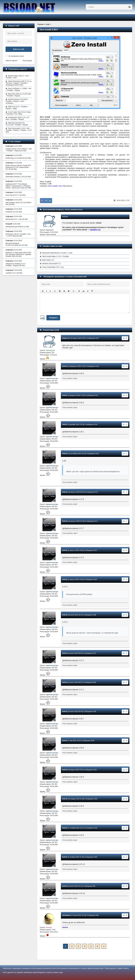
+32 (46, 201)
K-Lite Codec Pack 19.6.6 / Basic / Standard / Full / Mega (18, 113)
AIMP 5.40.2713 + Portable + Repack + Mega (17, 108)
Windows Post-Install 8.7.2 (51, 264)
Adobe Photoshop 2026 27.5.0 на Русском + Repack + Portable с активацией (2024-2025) (19, 83)
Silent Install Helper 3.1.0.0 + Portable (56, 256)
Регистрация (27, 61)
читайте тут (95, 230)
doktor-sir (66, 338)
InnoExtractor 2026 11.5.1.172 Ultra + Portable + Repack (17, 118)
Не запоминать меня (16, 56)
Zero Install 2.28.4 (55, 186)
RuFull (65, 366)
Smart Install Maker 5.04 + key (53, 267)
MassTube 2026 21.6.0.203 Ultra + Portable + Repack (18, 95)
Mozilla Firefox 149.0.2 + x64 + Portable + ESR (18, 77)
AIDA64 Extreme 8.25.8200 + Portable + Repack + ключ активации (17, 101)
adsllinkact (66, 915)
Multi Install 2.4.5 (48, 260)
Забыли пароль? (12, 61)
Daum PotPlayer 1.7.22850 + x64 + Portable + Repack (18, 89)
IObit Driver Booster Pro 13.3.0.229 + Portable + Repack (17, 124)
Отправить (53, 318)
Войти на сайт (19, 49)
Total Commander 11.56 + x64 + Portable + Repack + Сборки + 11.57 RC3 (19, 130)
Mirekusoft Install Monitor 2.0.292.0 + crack (57, 253)
